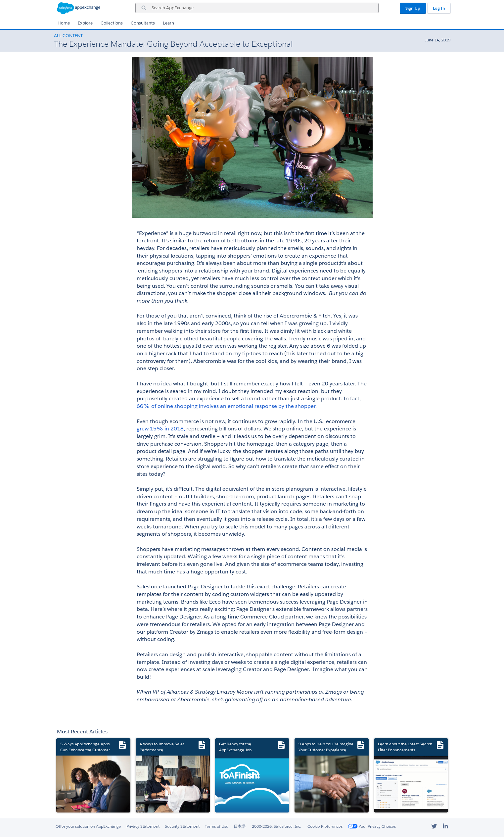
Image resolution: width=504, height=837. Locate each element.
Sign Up (413, 8)
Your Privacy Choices (372, 826)
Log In (439, 8)
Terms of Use (217, 826)
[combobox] (257, 8)
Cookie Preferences (325, 826)
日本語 (240, 826)
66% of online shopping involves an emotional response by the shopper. (227, 406)
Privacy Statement (143, 826)
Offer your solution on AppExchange (88, 826)
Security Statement (182, 826)
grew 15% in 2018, (161, 429)
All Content (68, 36)
